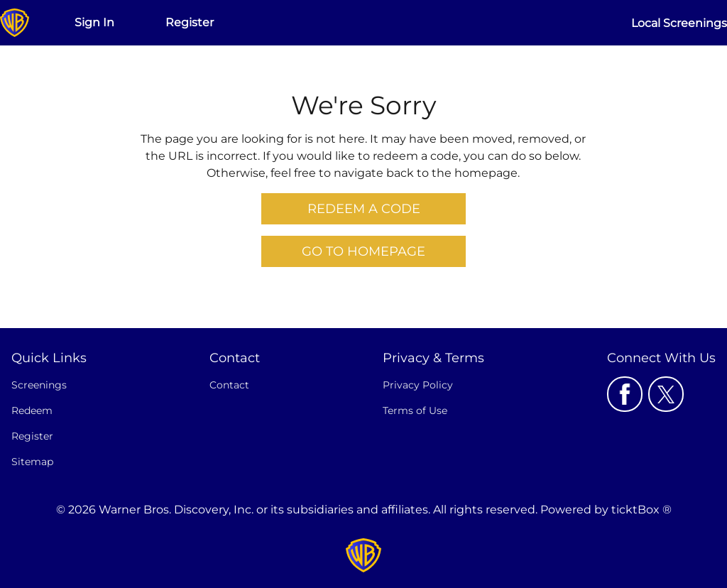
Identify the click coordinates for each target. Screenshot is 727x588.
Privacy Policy (418, 385)
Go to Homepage (363, 251)
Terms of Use (415, 410)
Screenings (39, 385)
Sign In (94, 22)
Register (190, 22)
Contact (229, 385)
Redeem (32, 410)
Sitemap (32, 462)
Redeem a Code (364, 209)
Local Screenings (679, 23)
